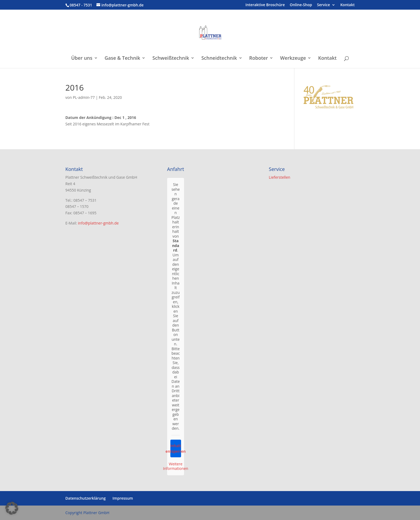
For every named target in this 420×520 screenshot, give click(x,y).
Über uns (82, 59)
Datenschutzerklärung (85, 498)
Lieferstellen (280, 177)
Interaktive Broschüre (265, 5)
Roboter (258, 59)
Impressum (123, 498)
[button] (12, 508)
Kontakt (347, 5)
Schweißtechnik (171, 59)
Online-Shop (301, 5)
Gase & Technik (122, 59)
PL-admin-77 (84, 97)
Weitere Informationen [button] (176, 466)
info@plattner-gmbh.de (98, 223)
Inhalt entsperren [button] (175, 448)
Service (324, 5)
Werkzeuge (293, 59)
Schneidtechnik (219, 59)
